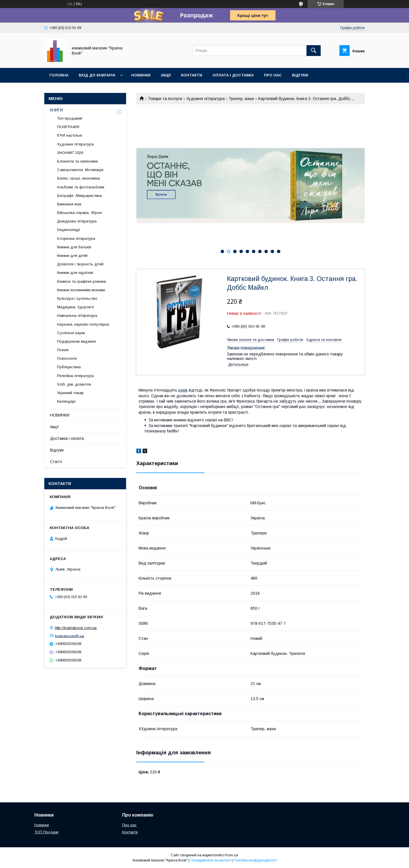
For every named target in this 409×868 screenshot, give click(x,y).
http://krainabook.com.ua (76, 628)
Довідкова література (77, 221)
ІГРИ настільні (70, 135)
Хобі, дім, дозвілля (74, 384)
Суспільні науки (71, 333)
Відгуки (300, 75)
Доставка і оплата (67, 438)
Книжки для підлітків (75, 273)
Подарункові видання (76, 341)
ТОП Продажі (46, 832)
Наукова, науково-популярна (83, 324)
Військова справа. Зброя (79, 213)
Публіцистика (69, 367)
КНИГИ (56, 110)
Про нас (273, 75)
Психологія (67, 358)
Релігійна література (75, 376)
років (183, 390)
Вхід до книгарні (97, 75)
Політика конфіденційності (255, 860)
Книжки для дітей (72, 256)
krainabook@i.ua (70, 636)
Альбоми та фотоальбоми (81, 187)
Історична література (76, 239)
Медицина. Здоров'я (75, 307)
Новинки (141, 75)
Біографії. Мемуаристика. (80, 196)
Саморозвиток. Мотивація (80, 170)
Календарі (66, 401)
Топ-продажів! (70, 118)
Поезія (63, 350)
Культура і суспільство (77, 298)
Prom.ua (231, 855)
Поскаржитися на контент (211, 860)
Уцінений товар (70, 393)
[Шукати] (314, 51)
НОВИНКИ (60, 415)
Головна (59, 75)
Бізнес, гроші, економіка (78, 178)
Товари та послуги (165, 99)
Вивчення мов (69, 204)
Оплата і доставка (233, 75)
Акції (166, 75)
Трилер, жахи (241, 99)
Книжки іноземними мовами (81, 290)
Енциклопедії (69, 230)
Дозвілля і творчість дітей (80, 264)
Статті (56, 462)
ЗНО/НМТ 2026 (70, 153)
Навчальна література (77, 316)
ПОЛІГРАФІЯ (68, 127)
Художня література (205, 99)
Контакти (192, 75)
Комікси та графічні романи (82, 281)
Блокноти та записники (77, 161)
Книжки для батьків (74, 247)
